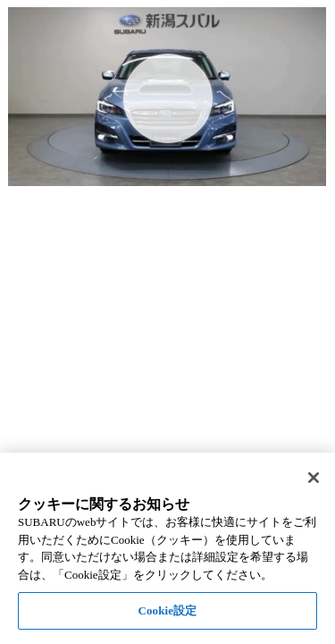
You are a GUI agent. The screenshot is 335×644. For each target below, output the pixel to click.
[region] (167, 548)
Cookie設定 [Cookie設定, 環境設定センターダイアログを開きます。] (167, 610)
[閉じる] (314, 478)
